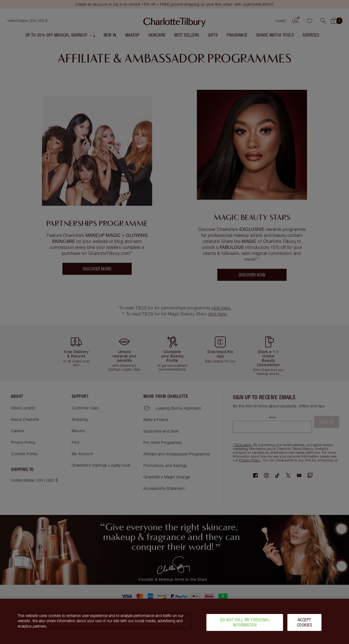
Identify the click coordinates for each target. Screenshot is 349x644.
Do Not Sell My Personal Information (245, 625)
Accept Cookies (305, 625)
